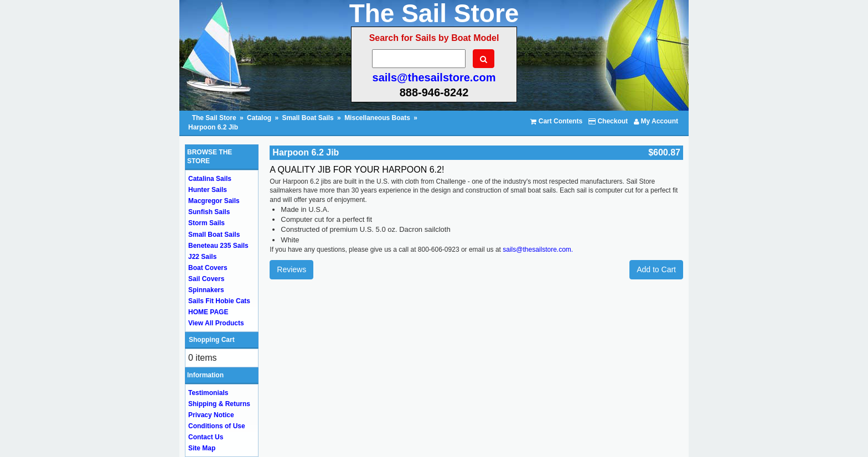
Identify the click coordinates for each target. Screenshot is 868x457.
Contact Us (206, 437)
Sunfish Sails (209, 212)
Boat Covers (208, 268)
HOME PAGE (208, 312)
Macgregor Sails (214, 201)
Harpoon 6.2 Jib (213, 127)
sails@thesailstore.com (434, 77)
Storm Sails (206, 223)
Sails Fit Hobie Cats (219, 301)
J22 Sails (202, 257)
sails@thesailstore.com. (538, 250)
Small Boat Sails (308, 118)
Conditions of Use (217, 426)
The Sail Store (215, 118)
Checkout (608, 121)
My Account (656, 121)
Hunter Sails (208, 190)
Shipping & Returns (219, 404)
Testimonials (208, 393)
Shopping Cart (212, 340)
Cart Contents (556, 121)
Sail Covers (206, 279)
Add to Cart (656, 269)
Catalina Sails (210, 179)
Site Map (202, 448)
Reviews (291, 269)
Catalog (259, 118)
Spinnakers (206, 290)
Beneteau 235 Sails (218, 246)
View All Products (216, 323)
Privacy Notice (211, 415)
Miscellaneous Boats (377, 118)
